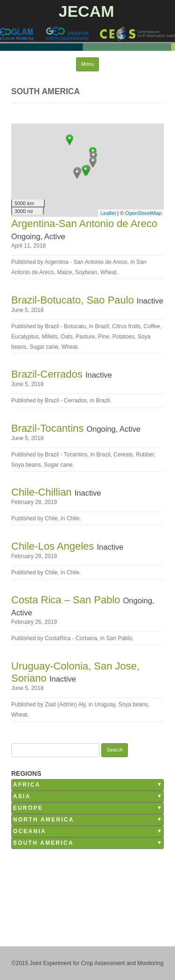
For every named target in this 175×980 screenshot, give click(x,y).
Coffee (151, 326)
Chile (73, 518)
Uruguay (105, 704)
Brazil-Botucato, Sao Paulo (74, 300)
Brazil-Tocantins (49, 428)
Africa (27, 785)
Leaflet (108, 213)
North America (44, 820)
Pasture (85, 337)
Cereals (123, 455)
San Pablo (119, 638)
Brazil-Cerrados (48, 374)
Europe (28, 808)
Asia (22, 796)
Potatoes (123, 337)
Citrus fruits (126, 326)
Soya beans (26, 465)
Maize (64, 272)
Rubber (145, 455)
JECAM (86, 11)
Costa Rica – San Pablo (67, 600)
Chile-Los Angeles (54, 546)
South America (43, 843)
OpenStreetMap (143, 213)
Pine (104, 337)
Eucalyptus (25, 337)
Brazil (102, 326)
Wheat (108, 272)
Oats (66, 337)
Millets (49, 337)
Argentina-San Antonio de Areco (84, 224)
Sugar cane (44, 347)
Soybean (86, 272)
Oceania (30, 831)
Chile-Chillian (43, 492)
